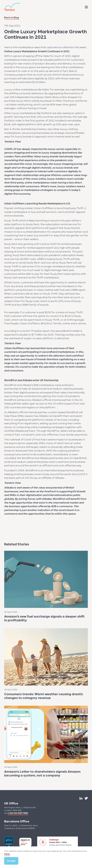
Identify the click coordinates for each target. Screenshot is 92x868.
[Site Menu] (86, 7)
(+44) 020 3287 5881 (18, 813)
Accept (11, 861)
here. (7, 854)
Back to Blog (12, 18)
